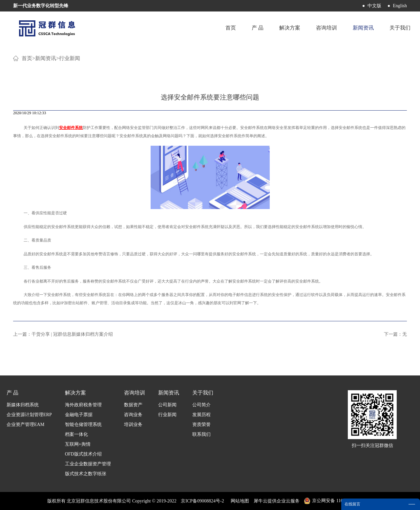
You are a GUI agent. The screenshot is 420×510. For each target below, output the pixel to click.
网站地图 (239, 501)
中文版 (374, 6)
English (400, 6)
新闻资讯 (46, 58)
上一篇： (63, 334)
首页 (231, 28)
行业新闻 (70, 58)
